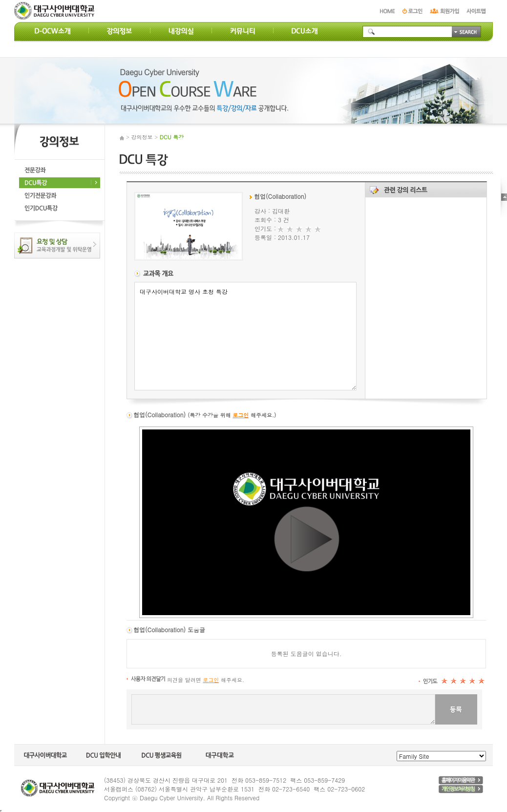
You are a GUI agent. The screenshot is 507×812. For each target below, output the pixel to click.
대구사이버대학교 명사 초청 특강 (245, 336)
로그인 (241, 415)
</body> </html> (1, 811)
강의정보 (142, 137)
